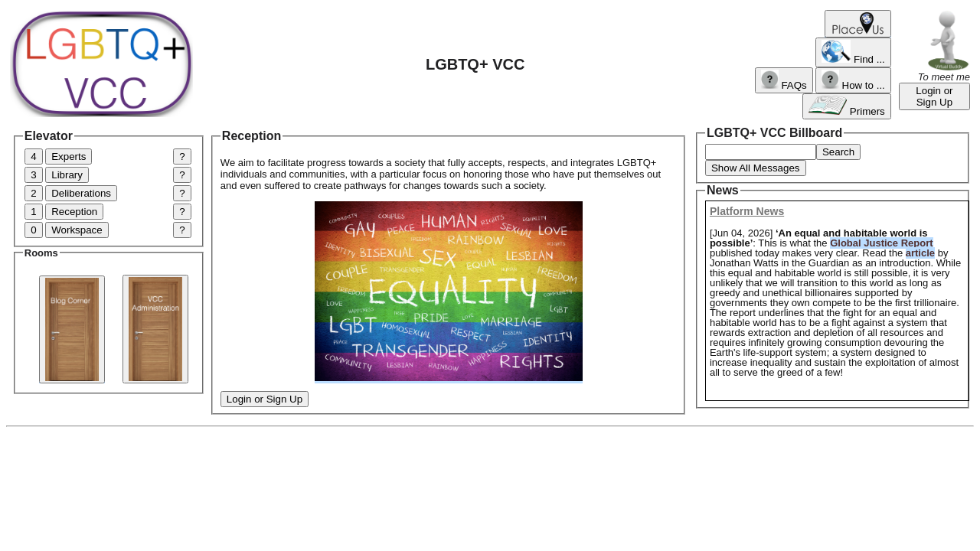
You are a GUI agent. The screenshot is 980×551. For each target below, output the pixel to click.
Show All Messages (756, 168)
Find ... (853, 52)
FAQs (784, 80)
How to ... (853, 80)
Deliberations (81, 193)
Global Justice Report (881, 243)
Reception (74, 212)
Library (67, 175)
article (920, 253)
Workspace (77, 230)
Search (838, 152)
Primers (847, 106)
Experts (69, 156)
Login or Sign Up (934, 96)
